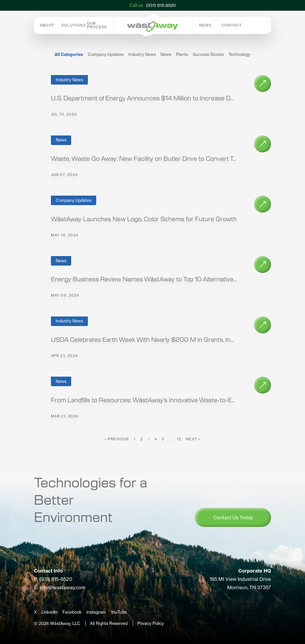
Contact (232, 25)
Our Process (97, 25)
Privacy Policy (151, 623)
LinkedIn (50, 612)
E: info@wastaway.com (60, 587)
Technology (239, 54)
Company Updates (106, 54)
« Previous (117, 439)
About (47, 25)
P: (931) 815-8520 (53, 579)
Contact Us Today (233, 517)
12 (179, 439)
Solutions (74, 25)
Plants (182, 54)
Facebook (72, 612)
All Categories (69, 54)
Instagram (96, 612)
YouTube (119, 612)
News (206, 25)
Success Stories (208, 54)
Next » (193, 439)
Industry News (142, 54)
